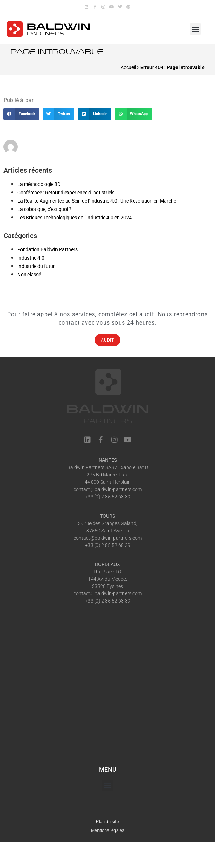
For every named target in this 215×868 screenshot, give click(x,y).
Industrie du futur (36, 266)
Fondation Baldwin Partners (48, 249)
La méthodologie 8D (39, 184)
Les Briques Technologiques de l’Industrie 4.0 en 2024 (75, 218)
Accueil (128, 67)
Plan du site (108, 822)
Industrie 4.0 (31, 258)
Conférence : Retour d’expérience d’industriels (66, 193)
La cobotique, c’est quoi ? (44, 209)
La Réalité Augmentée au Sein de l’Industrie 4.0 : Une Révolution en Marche (97, 201)
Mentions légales (108, 830)
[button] (195, 29)
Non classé (29, 275)
